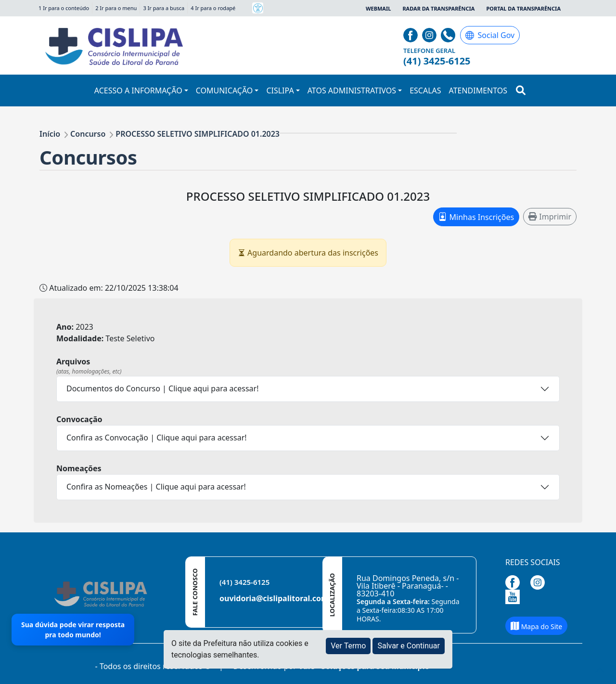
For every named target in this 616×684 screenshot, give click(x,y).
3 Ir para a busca (164, 8)
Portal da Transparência (523, 8)
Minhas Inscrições (476, 217)
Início (50, 134)
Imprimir (550, 217)
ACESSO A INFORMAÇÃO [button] (138, 90)
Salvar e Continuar (409, 646)
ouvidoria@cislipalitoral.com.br (279, 598)
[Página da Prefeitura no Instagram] (430, 34)
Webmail (379, 8)
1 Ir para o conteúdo (64, 8)
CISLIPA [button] (280, 90)
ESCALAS (425, 90)
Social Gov (490, 35)
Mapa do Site (536, 626)
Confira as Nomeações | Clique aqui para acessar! (156, 487)
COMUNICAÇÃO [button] (225, 90)
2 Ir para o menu (116, 8)
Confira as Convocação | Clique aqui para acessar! (157, 438)
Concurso (88, 134)
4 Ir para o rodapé (213, 8)
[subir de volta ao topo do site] (600, 670)
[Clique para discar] (449, 34)
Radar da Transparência (438, 8)
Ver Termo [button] (348, 646)
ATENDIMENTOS (478, 90)
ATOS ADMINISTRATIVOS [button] (352, 90)
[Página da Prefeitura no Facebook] (412, 34)
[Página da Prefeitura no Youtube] (515, 596)
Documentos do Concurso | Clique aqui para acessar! (163, 388)
